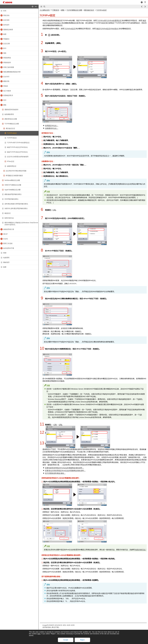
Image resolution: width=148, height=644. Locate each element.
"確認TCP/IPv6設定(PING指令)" (107, 29)
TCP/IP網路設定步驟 (74, 10)
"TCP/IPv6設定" (70, 29)
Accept (66, 640)
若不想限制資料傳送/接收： (55, 473)
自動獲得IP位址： (52, 128)
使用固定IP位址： (52, 126)
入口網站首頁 (45, 10)
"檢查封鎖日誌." (140, 550)
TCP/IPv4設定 (101, 10)
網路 (63, 10)
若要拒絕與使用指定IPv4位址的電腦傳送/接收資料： (64, 468)
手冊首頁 (56, 10)
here (39, 634)
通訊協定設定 (89, 10)
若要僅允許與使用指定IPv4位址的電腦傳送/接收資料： (65, 471)
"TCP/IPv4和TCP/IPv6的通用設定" (109, 21)
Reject (82, 640)
